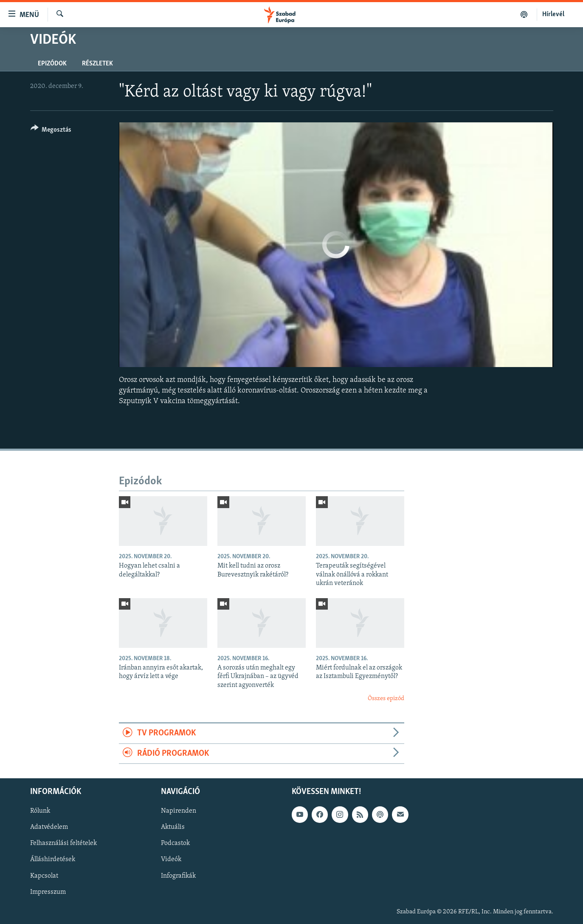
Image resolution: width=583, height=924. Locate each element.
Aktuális (173, 828)
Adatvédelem (49, 828)
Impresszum (48, 892)
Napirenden (179, 811)
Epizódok (52, 64)
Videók (171, 860)
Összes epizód (386, 699)
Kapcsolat (44, 876)
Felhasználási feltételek (63, 844)
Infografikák (178, 876)
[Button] (51, 131)
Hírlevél (553, 14)
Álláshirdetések (53, 860)
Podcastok (175, 844)
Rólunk (40, 811)
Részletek (97, 64)
